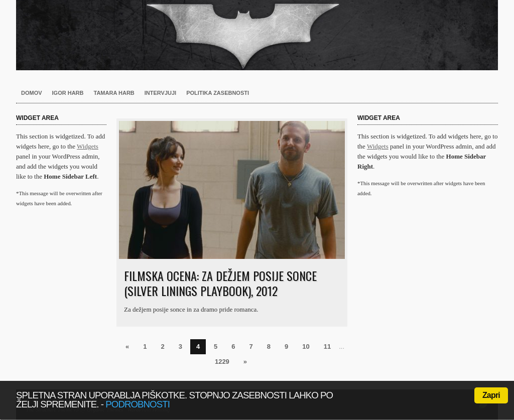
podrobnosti (138, 404)
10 (306, 346)
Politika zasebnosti (218, 93)
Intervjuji (160, 93)
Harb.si (257, 35)
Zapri (491, 395)
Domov (32, 93)
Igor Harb (68, 93)
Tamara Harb (114, 93)
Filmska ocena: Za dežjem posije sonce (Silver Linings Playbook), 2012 (220, 283)
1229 (222, 362)
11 (327, 346)
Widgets (88, 146)
